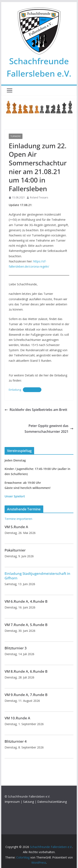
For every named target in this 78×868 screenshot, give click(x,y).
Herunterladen (32, 390)
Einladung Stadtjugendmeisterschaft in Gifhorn (37, 576)
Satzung (28, 802)
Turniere (16, 136)
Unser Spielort (15, 496)
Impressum (12, 802)
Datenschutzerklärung (52, 802)
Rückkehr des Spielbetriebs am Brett (36, 410)
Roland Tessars (39, 197)
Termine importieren (18, 519)
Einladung (15, 390)
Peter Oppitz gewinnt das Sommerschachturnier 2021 (49, 429)
